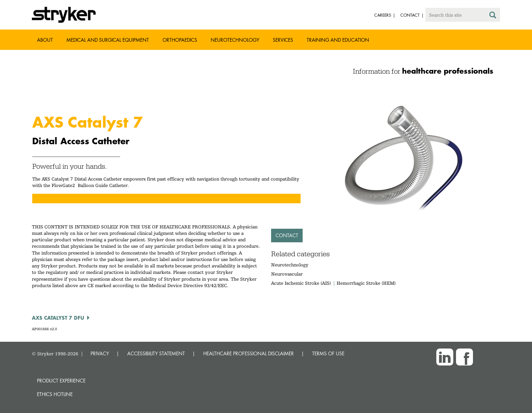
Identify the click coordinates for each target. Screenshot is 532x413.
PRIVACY (100, 353)
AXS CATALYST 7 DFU (58, 318)
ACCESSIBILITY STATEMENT (156, 353)
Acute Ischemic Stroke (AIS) (301, 283)
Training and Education (338, 40)
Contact (287, 235)
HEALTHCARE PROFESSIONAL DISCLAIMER (249, 353)
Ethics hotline (55, 394)
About (45, 40)
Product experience (61, 381)
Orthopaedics (180, 40)
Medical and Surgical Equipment (108, 40)
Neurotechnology (235, 40)
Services (283, 40)
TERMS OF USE (328, 353)
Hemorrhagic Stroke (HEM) (366, 283)
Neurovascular (287, 274)
